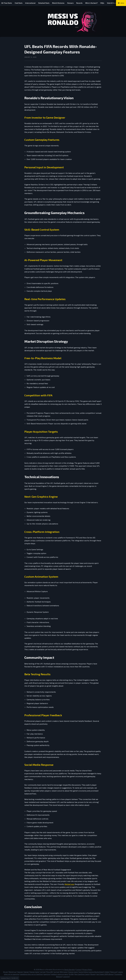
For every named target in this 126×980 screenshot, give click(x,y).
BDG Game (64, 972)
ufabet (107, 972)
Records (85, 3)
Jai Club (43, 972)
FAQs (109, 3)
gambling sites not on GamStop (32, 974)
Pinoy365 (50, 972)
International (32, 3)
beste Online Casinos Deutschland (91, 972)
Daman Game (34, 972)
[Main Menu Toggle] (121, 3)
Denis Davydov (70, 970)
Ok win (6, 972)
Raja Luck (114, 972)
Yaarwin (20, 972)
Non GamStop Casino (82, 974)
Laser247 (66, 977)
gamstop (47, 974)
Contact (79, 970)
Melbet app (69, 884)
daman (26, 972)
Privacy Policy (87, 970)
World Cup (13, 972)
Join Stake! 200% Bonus (105, 974)
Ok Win (71, 974)
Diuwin (93, 974)
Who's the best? (98, 3)
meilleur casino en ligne (60, 974)
